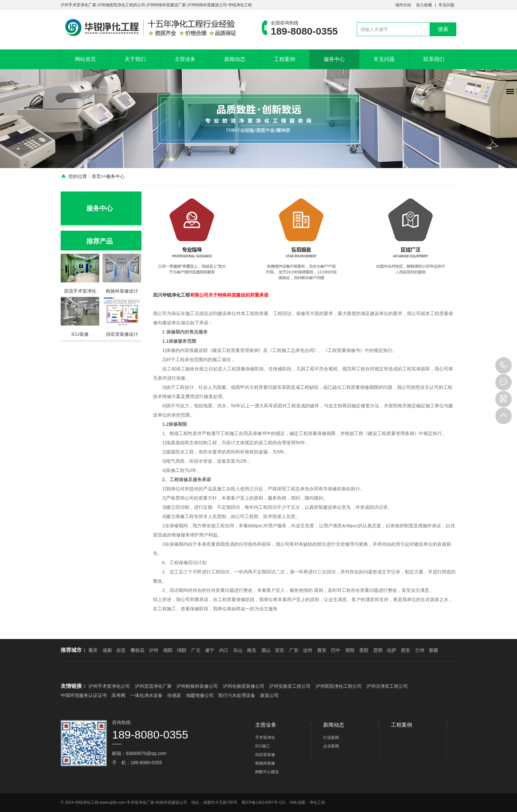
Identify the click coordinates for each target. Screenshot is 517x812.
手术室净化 (265, 738)
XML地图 (298, 802)
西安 (406, 650)
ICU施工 (263, 746)
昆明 (378, 650)
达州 (308, 650)
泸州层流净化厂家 (153, 686)
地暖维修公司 (200, 695)
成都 (107, 650)
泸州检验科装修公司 (197, 686)
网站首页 (85, 59)
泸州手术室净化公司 (109, 686)
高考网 (118, 695)
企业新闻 (331, 746)
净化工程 (181, 295)
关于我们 (135, 59)
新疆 (434, 650)
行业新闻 (331, 738)
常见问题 (446, 5)
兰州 (420, 650)
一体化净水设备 (146, 695)
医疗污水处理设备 (237, 695)
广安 (294, 650)
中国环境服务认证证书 (84, 695)
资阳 (350, 650)
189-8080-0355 (503, 365)
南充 (252, 650)
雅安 (322, 650)
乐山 (238, 650)
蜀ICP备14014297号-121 (263, 802)
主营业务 (185, 59)
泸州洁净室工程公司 (387, 686)
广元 (196, 650)
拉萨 (392, 650)
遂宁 (210, 650)
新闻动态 (235, 59)
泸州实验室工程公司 (290, 686)
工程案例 (285, 59)
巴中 (336, 650)
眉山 (266, 650)
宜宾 (280, 650)
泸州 (154, 650)
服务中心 (334, 59)
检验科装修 (265, 763)
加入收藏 (424, 5)
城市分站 (403, 5)
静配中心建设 (267, 772)
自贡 (121, 650)
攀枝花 (137, 650)
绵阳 (182, 650)
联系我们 (434, 59)
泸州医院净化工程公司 (339, 686)
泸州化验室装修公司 (244, 686)
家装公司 (269, 695)
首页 (96, 176)
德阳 (168, 650)
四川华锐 (162, 295)
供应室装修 (265, 755)
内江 (224, 650)
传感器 (174, 695)
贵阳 (364, 650)
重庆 (93, 650)
